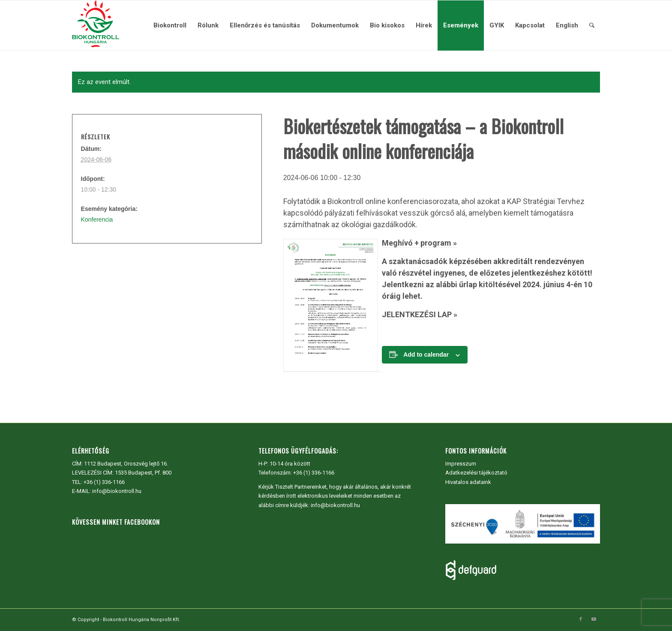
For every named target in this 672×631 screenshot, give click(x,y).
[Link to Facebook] (581, 619)
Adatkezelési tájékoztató (476, 473)
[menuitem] (170, 25)
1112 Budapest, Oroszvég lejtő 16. (126, 464)
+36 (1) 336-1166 (104, 482)
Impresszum (461, 464)
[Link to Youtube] (594, 619)
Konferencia (97, 219)
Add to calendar (426, 355)
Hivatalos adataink (468, 482)
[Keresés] (592, 25)
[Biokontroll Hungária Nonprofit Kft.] (96, 25)
